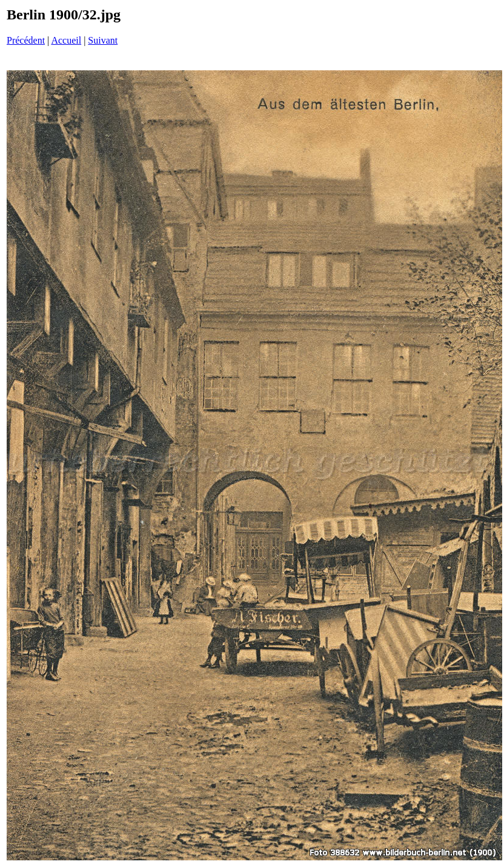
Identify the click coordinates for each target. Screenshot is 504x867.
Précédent (26, 40)
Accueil (66, 40)
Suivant (103, 40)
